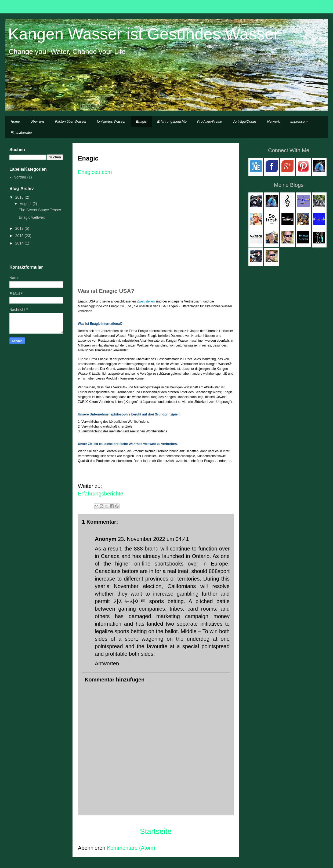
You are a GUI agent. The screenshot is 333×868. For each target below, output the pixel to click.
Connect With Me (289, 150)
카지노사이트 (129, 601)
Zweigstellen (146, 301)
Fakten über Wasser (71, 121)
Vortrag (20, 177)
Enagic (141, 121)
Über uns (37, 121)
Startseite (156, 831)
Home (15, 121)
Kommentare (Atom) (131, 848)
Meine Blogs (289, 185)
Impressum (299, 121)
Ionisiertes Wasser (111, 121)
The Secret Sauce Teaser (40, 210)
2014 (20, 243)
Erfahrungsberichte (172, 121)
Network (273, 121)
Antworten (107, 663)
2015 (20, 236)
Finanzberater (21, 132)
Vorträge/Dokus (245, 121)
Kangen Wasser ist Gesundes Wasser (144, 34)
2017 (20, 228)
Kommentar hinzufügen (115, 680)
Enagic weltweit (32, 217)
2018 (20, 197)
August (26, 204)
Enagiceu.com (96, 172)
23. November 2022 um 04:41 (153, 539)
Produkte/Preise (210, 121)
